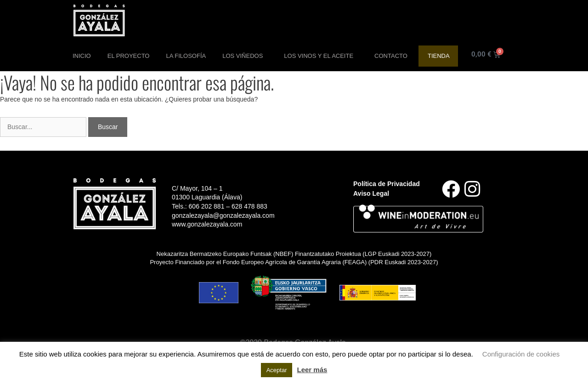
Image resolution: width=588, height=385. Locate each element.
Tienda (439, 56)
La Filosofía (186, 56)
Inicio (82, 56)
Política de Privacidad (387, 184)
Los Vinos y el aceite (321, 56)
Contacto (391, 56)
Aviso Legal (371, 193)
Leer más (312, 370)
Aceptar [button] (277, 370)
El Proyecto (129, 56)
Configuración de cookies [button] (521, 354)
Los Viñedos (245, 56)
